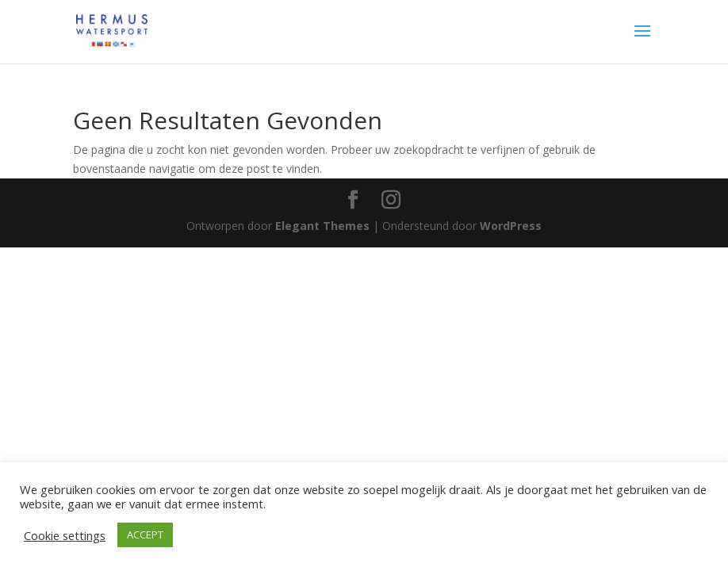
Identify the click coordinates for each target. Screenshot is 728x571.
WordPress (511, 226)
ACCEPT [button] (145, 535)
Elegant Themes (322, 226)
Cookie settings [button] (65, 535)
